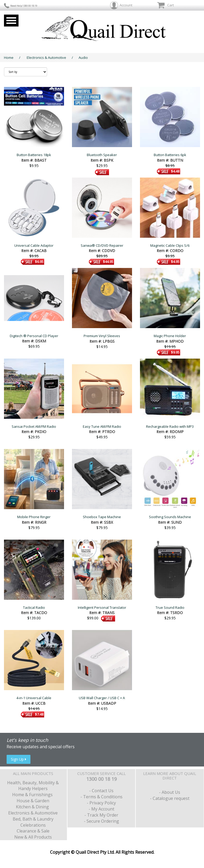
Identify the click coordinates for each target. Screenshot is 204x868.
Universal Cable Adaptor (34, 245)
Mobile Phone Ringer (34, 517)
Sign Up (19, 759)
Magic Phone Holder (170, 336)
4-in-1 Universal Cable (34, 698)
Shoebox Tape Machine (102, 517)
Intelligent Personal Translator (102, 607)
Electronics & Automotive (46, 58)
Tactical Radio (34, 607)
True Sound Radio (170, 607)
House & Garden (33, 801)
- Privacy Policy (101, 803)
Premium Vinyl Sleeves (102, 336)
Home (9, 58)
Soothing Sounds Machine (170, 517)
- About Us (170, 792)
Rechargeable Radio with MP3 (170, 426)
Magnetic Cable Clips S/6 (170, 245)
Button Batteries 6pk (170, 155)
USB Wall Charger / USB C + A (102, 698)
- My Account (101, 809)
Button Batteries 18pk (34, 155)
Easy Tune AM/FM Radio (102, 426)
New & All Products (33, 837)
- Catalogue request (170, 798)
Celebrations (33, 825)
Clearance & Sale (33, 831)
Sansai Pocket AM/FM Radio (34, 426)
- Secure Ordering (101, 821)
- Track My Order (101, 815)
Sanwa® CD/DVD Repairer (102, 245)
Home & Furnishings (33, 795)
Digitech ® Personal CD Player (34, 336)
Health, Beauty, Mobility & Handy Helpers (33, 786)
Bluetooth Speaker (102, 155)
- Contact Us (101, 791)
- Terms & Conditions (101, 797)
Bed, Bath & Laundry (33, 819)
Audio (83, 58)
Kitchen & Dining (33, 807)
